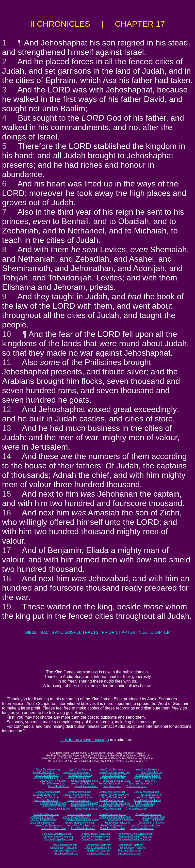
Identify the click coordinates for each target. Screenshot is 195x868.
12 (7, 409)
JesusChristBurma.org (112, 778)
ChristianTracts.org (137, 786)
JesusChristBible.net (82, 806)
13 (7, 428)
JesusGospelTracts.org (98, 848)
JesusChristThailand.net (84, 803)
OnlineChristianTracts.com (96, 834)
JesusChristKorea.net (114, 798)
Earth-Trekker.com (154, 820)
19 (7, 607)
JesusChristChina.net (81, 798)
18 (7, 578)
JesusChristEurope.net (112, 792)
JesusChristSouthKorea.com (82, 820)
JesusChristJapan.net (148, 798)
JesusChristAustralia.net (117, 803)
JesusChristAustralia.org (117, 781)
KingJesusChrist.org (98, 853)
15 (7, 494)
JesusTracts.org (112, 786)
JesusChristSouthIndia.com (80, 823)
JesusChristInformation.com (115, 817)
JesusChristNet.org (152, 772)
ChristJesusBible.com (142, 828)
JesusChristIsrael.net (48, 792)
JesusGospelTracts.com (63, 848)
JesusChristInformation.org (115, 772)
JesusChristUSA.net (44, 795)
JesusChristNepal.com (43, 823)
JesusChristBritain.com (148, 814)
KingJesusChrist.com (66, 853)
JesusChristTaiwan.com (49, 825)
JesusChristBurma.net (112, 800)
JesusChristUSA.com (42, 817)
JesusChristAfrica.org (47, 775)
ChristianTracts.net (136, 809)
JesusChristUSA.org (44, 772)
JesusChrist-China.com (152, 823)
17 (7, 550)
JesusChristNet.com (153, 817)
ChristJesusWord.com (112, 828)
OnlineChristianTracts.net (95, 839)
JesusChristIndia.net (79, 800)
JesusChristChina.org (80, 775)
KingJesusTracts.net (129, 851)
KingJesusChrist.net (129, 853)
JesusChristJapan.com (113, 825)
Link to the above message (85, 740)
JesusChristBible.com (83, 828)
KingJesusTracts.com (66, 851)
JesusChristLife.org (59, 786)
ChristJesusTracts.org (98, 845)
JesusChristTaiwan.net (53, 803)
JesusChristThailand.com (81, 825)
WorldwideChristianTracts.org (135, 837)
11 (7, 362)
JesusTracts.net (112, 809)
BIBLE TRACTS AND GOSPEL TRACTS (62, 632)
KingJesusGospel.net (141, 806)
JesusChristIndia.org (79, 778)
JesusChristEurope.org (112, 770)
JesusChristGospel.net (111, 806)
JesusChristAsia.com (79, 814)
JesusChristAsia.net (79, 792)
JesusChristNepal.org (46, 778)
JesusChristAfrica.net (47, 798)
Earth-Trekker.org (145, 781)
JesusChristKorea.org (114, 775)
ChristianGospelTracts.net (58, 839)
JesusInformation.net (86, 809)
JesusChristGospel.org (111, 784)
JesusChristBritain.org (147, 770)
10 (7, 334)
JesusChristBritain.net (146, 792)
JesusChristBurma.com (44, 820)
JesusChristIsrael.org (48, 770)
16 (7, 513)
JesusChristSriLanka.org (148, 778)
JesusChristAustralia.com (145, 825)
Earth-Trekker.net (145, 803)
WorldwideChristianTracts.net (135, 839)
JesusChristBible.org (82, 784)
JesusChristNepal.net (46, 800)
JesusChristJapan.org (148, 775)
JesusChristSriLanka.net (147, 800)
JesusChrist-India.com (117, 823)
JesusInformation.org (86, 786)
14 (7, 456)
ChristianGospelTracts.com (57, 834)
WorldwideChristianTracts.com (136, 834)
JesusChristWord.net (54, 806)
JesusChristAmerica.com (76, 817)
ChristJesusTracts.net (131, 845)
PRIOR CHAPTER (119, 632)
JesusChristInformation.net (114, 795)
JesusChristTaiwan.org (53, 781)
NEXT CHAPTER (154, 632)
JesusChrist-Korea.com (121, 820)
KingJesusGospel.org (141, 784)
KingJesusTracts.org (98, 851)
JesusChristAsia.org (80, 770)
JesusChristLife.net (151, 795)
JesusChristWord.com (53, 828)
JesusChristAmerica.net (77, 795)
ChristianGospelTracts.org (58, 837)
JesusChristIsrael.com (46, 814)
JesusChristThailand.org (84, 781)
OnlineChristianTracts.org (96, 837)
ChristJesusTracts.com (64, 845)
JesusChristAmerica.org (77, 772)
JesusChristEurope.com (113, 814)
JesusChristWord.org (53, 784)
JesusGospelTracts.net (133, 848)
